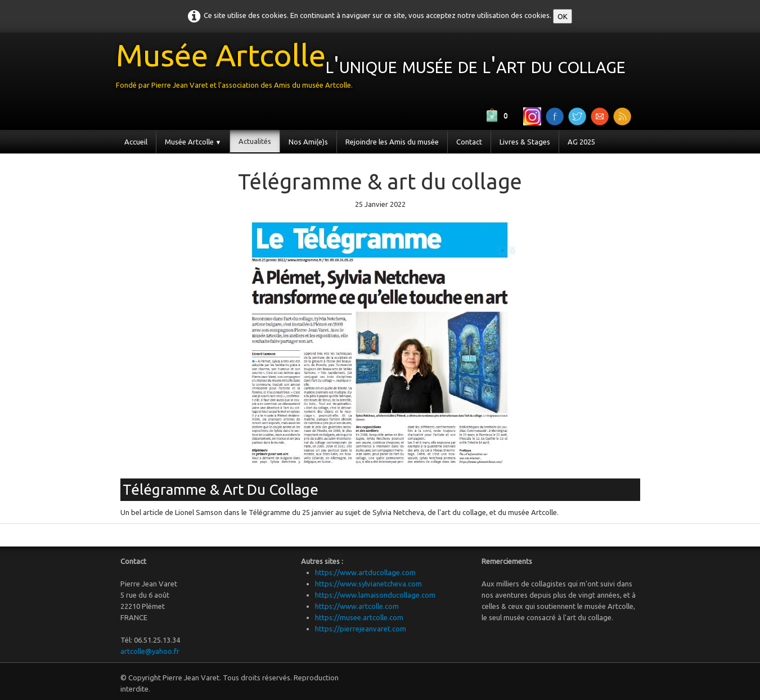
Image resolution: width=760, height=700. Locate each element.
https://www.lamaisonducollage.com (375, 595)
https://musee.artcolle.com (359, 617)
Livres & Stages (525, 142)
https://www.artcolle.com (357, 606)
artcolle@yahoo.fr (150, 651)
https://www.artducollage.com (365, 572)
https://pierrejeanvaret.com (361, 629)
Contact (469, 142)
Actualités (255, 141)
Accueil (136, 142)
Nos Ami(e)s (308, 142)
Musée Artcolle (193, 142)
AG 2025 (581, 142)
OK (563, 16)
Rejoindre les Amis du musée (392, 142)
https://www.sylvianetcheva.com (368, 584)
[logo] (375, 68)
